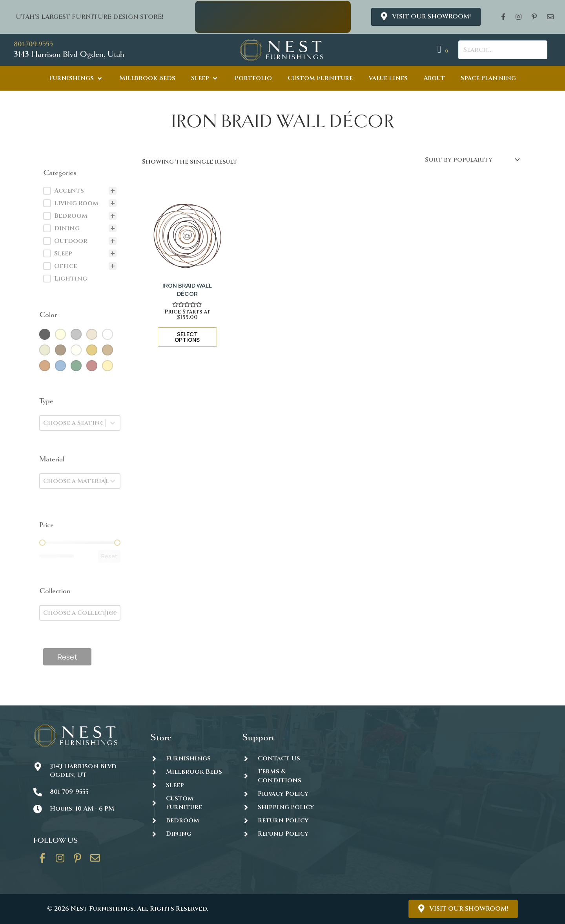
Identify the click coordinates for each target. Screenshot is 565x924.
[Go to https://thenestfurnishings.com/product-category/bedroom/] (188, 820)
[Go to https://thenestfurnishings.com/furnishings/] (188, 758)
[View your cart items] (444, 50)
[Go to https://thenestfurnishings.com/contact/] (95, 861)
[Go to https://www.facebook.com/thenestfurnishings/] (42, 861)
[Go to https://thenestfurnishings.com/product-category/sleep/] (188, 785)
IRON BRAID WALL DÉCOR (187, 290)
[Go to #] (280, 807)
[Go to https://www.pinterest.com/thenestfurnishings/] (78, 861)
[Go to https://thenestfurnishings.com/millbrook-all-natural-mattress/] (188, 772)
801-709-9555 (33, 44)
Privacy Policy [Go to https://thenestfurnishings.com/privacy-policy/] (283, 794)
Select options (187, 337)
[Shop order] (472, 160)
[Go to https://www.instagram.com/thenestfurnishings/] (60, 861)
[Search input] (503, 50)
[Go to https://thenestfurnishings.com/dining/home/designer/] (188, 803)
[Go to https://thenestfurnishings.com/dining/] (188, 834)
